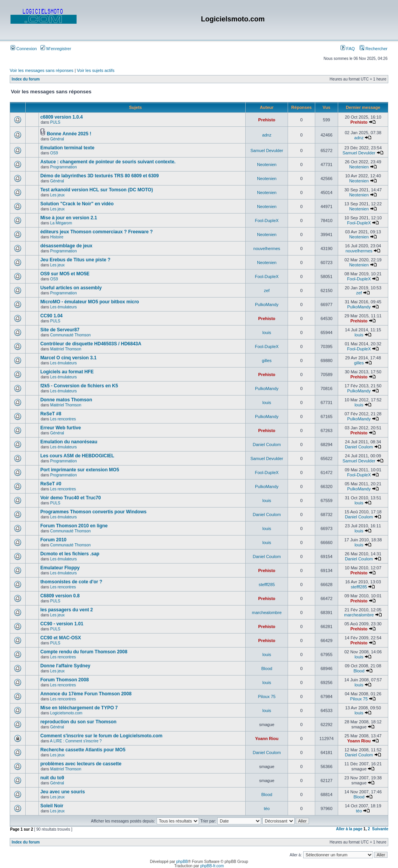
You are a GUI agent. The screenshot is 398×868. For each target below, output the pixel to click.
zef (267, 290)
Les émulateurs (63, 307)
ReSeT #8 (51, 414)
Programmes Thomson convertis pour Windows (93, 512)
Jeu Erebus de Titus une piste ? (76, 260)
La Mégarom (61, 223)
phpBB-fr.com (212, 866)
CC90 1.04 (51, 316)
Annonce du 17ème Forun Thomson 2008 (86, 694)
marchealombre (267, 612)
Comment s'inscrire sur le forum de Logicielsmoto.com (101, 736)
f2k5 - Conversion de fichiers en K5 (79, 386)
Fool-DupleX (267, 220)
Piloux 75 (267, 696)
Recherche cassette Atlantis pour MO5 (83, 750)
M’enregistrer (56, 49)
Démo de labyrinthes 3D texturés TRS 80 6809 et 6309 (100, 176)
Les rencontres (63, 419)
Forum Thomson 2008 (65, 680)
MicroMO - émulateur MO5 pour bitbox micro (90, 302)
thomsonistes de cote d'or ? (72, 582)
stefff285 (267, 584)
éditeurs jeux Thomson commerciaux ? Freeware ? (97, 232)
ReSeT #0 (51, 484)
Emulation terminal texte (67, 148)
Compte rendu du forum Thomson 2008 (84, 652)
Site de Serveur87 (60, 330)
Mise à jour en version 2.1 (69, 218)
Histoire (57, 237)
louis (267, 332)
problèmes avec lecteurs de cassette (81, 764)
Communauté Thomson (70, 335)
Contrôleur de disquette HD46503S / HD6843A (91, 344)
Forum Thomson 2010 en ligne (74, 526)
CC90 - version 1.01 (62, 624)
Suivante (380, 829)
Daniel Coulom (267, 444)
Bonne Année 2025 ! (69, 134)
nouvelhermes (267, 248)
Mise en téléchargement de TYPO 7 (79, 708)
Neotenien (267, 164)
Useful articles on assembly (71, 288)
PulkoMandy (267, 304)
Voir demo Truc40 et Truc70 (71, 498)
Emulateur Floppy (60, 568)
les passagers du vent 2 (67, 610)
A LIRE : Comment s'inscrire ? (76, 741)
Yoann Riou (267, 738)
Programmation (63, 167)
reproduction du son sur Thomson (79, 722)
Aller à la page (349, 829)
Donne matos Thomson (66, 400)
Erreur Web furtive (61, 428)
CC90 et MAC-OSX (61, 638)
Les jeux (57, 195)
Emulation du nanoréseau (69, 442)
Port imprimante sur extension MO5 (80, 470)
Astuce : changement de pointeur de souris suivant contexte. (108, 162)
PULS (55, 122)
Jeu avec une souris (63, 792)
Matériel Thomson (66, 349)
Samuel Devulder (267, 150)
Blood (267, 668)
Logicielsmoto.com (66, 713)
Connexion (24, 49)
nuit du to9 (52, 778)
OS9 (54, 153)
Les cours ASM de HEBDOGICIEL (77, 456)
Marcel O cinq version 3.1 (69, 358)
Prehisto (267, 120)
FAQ (348, 49)
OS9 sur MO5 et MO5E (65, 274)
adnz (267, 135)
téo (267, 808)
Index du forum (26, 79)
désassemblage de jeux (66, 246)
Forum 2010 (53, 540)
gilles (267, 360)
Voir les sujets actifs (96, 70)
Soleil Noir (52, 806)
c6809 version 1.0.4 (62, 117)
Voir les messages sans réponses (42, 70)
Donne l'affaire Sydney (65, 666)
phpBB (182, 862)
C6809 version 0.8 (60, 596)
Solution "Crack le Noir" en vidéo (77, 204)
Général (57, 139)
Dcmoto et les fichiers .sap (70, 554)
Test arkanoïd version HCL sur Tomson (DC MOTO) (97, 190)
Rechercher (374, 49)
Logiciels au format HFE (67, 372)
